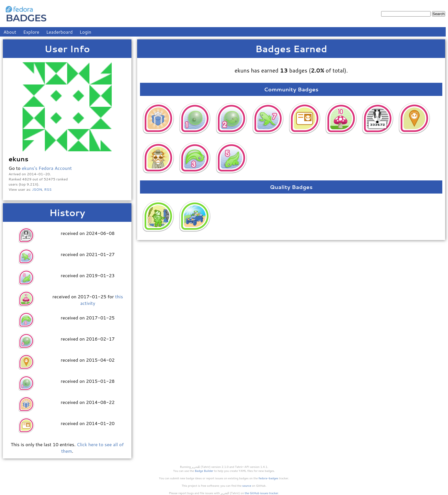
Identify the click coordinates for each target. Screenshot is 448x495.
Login (86, 32)
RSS (48, 189)
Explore (31, 32)
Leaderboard (60, 32)
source (247, 486)
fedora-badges (268, 478)
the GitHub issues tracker (261, 493)
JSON (37, 189)
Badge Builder (204, 471)
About (10, 32)
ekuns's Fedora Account (47, 168)
